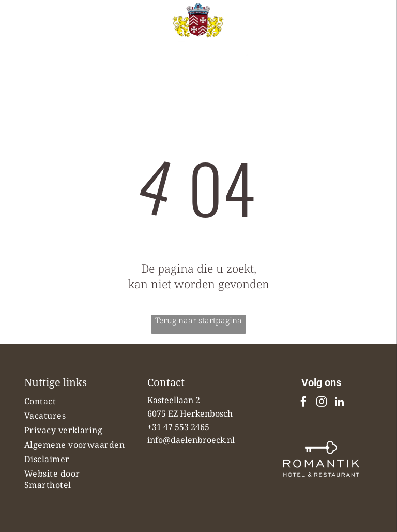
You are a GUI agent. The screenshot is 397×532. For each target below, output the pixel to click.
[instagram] (322, 403)
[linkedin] (340, 403)
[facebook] (303, 403)
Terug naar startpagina (198, 320)
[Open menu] (373, 35)
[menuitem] (76, 401)
